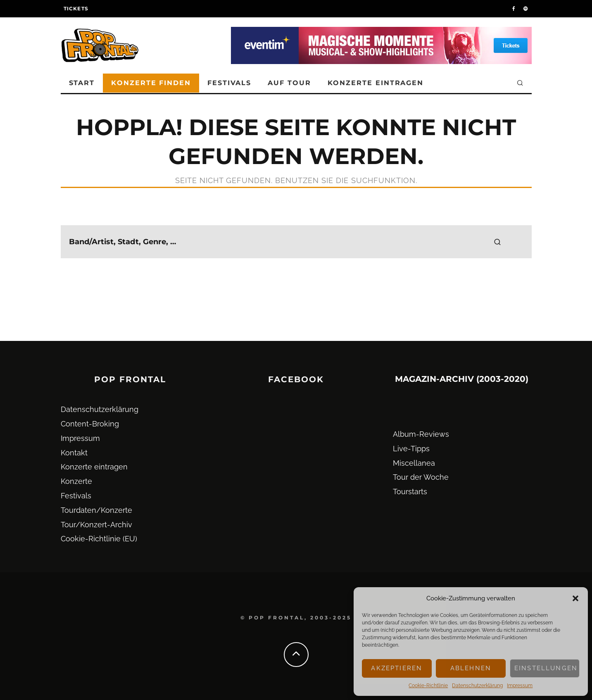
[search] (497, 242)
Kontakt (74, 453)
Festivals (229, 83)
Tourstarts (410, 492)
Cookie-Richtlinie (428, 686)
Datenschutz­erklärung (477, 686)
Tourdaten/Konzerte (96, 510)
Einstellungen (546, 668)
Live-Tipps (411, 449)
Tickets (76, 8)
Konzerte (76, 481)
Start (82, 83)
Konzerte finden (151, 83)
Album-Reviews (421, 434)
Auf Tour (289, 83)
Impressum (520, 686)
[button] (575, 598)
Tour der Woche (421, 477)
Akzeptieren (397, 668)
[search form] (296, 242)
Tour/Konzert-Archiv (96, 525)
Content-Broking (90, 424)
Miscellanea (414, 463)
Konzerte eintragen (376, 83)
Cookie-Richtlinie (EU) (99, 539)
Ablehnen (471, 668)
